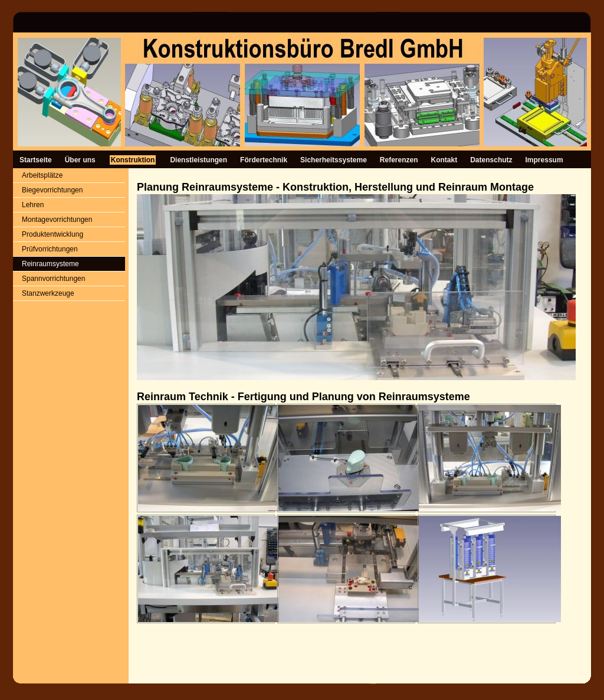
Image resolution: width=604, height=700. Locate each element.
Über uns (80, 160)
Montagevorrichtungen (57, 220)
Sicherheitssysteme (334, 160)
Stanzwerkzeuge (48, 293)
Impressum (544, 160)
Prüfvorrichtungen (50, 249)
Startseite (36, 160)
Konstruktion (133, 160)
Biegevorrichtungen (52, 190)
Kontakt (444, 160)
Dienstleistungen (198, 160)
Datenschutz (491, 160)
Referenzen (399, 160)
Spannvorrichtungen (53, 279)
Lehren (33, 205)
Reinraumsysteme (50, 264)
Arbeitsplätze (42, 175)
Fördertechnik (264, 160)
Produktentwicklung (52, 234)
